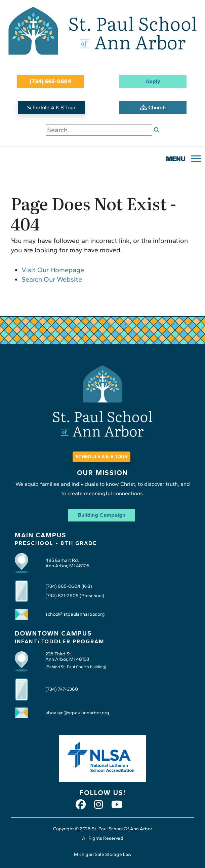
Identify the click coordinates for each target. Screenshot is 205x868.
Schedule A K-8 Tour (51, 107)
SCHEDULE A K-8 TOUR (101, 457)
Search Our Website (52, 279)
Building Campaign (101, 515)
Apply (153, 81)
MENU (176, 159)
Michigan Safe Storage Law (103, 854)
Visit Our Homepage (53, 270)
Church (153, 107)
